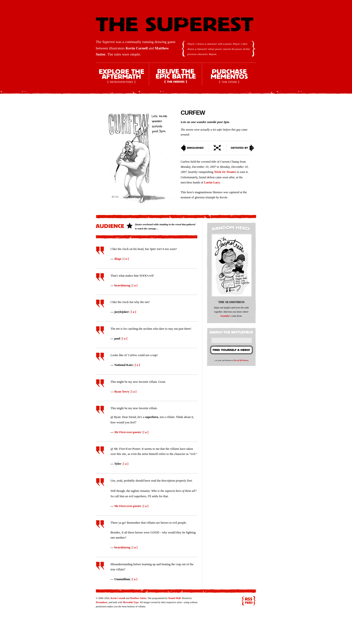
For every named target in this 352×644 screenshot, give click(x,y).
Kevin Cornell (137, 48)
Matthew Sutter (138, 598)
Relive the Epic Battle (176, 78)
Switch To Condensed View (218, 148)
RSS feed (249, 601)
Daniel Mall (174, 598)
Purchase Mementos (229, 78)
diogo (118, 259)
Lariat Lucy (212, 182)
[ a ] (126, 259)
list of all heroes (241, 360)
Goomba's (226, 316)
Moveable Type (131, 602)
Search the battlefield (232, 331)
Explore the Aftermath (122, 78)
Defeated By (241, 148)
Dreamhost (102, 602)
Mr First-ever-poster (128, 432)
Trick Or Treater (225, 172)
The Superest (175, 24)
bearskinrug (122, 285)
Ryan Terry (122, 392)
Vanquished (194, 148)
